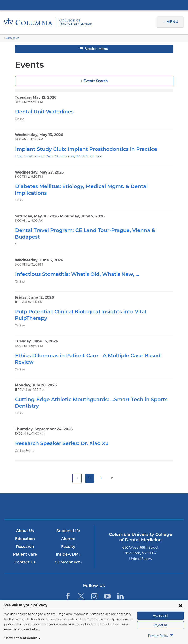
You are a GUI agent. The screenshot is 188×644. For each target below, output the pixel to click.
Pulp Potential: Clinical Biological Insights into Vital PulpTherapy (92, 305)
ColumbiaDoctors (153, 487)
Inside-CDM (68, 535)
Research (25, 527)
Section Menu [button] (94, 49)
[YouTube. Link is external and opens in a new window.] (107, 577)
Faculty (68, 527)
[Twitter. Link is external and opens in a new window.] (81, 577)
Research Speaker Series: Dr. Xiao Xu (60, 424)
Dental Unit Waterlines (42, 112)
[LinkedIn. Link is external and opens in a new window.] (121, 577)
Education (25, 519)
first (77, 459)
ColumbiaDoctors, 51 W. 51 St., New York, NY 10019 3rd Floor (58, 156)
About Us (12, 38)
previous (90, 459)
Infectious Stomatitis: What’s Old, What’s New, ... (73, 268)
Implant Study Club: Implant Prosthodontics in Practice (81, 149)
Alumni (68, 519)
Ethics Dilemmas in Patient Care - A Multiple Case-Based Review (92, 343)
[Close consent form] (181, 608)
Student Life (68, 511)
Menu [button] (173, 22)
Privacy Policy (161, 638)
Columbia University (102, 597)
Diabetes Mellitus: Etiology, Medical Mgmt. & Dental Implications (92, 186)
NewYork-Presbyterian (94, 489)
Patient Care (25, 535)
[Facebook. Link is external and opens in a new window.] (68, 577)
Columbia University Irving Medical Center (94, 5)
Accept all (161, 618)
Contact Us (25, 543)
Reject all (160, 627)
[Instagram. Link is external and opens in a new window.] (94, 577)
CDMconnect (68, 543)
